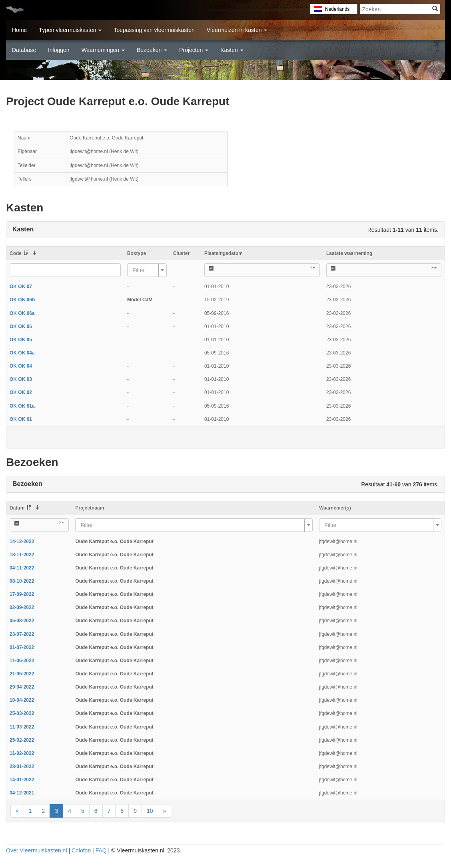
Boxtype (137, 253)
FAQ (101, 850)
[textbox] (145, 270)
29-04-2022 (22, 687)
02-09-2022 (22, 607)
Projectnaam (90, 508)
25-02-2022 (22, 740)
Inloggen (59, 50)
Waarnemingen (103, 50)
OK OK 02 (21, 392)
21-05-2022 (22, 674)
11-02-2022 (22, 753)
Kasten (232, 50)
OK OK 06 (21, 326)
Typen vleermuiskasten (70, 30)
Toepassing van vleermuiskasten (154, 30)
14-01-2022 (22, 780)
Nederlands (337, 9)
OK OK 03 (21, 379)
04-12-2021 (22, 793)
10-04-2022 (22, 700)
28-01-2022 (22, 766)
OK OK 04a (22, 353)
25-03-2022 (22, 713)
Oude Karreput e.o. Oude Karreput (114, 542)
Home (19, 30)
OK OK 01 (21, 419)
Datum (20, 508)
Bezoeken (152, 50)
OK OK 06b (22, 300)
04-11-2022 (22, 568)
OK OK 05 (21, 340)
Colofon (81, 850)
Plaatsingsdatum (224, 253)
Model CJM (140, 300)
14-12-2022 (22, 542)
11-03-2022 (22, 727)
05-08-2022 (22, 621)
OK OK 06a (22, 313)
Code (19, 253)
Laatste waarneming (349, 253)
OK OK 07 (21, 287)
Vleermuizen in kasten (237, 30)
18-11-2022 (22, 555)
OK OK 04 (21, 366)
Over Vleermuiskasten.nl (37, 850)
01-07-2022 (22, 647)
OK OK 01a (22, 406)
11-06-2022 (22, 661)
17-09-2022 (22, 594)
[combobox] (147, 270)
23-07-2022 (22, 634)
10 (150, 811)
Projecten (194, 50)
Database (24, 50)
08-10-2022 (22, 581)
